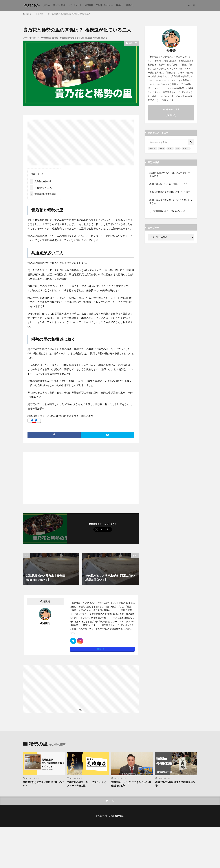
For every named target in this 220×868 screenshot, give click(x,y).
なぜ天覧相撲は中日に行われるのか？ (168, 211)
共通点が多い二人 (41, 188)
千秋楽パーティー (105, 5)
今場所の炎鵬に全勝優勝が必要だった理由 (170, 192)
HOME (28, 14)
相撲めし (130, 5)
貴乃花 (55, 38)
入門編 (46, 5)
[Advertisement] (81, 141)
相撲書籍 (89, 5)
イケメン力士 (75, 5)
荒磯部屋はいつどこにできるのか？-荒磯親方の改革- (131, 784)
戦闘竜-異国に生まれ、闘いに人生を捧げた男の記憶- (170, 174)
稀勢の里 (39, 14)
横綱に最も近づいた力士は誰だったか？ (169, 184)
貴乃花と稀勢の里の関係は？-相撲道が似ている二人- (69, 14)
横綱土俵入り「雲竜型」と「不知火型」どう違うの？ (171, 202)
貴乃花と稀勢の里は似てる (96, 38)
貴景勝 (162, 148)
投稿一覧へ (102, 649)
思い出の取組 (59, 5)
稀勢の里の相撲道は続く (44, 194)
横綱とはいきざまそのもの (73, 38)
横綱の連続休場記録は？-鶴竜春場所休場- (175, 784)
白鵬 (178, 148)
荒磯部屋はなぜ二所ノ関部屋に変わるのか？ (44, 784)
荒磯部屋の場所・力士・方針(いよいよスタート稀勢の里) (87, 784)
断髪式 (119, 5)
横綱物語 (119, 816)
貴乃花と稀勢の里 (41, 181)
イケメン (186, 148)
